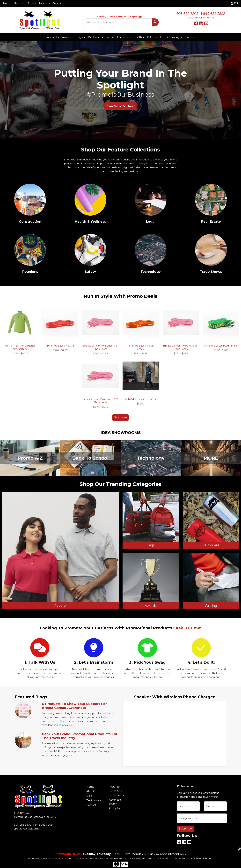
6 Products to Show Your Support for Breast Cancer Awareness (74, 706)
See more (121, 417)
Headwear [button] (122, 37)
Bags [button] (80, 37)
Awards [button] (67, 37)
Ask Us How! (188, 628)
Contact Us (60, 4)
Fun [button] (108, 37)
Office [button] (151, 37)
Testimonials (94, 800)
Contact (91, 805)
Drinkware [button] (94, 37)
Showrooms (116, 795)
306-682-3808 (187, 14)
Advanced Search (115, 802)
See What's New (121, 106)
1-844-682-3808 (213, 14)
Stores (32, 4)
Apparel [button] (52, 37)
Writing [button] (175, 37)
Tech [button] (163, 37)
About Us (19, 4)
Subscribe (185, 829)
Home (7, 4)
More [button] (188, 37)
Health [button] (138, 37)
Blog (89, 796)
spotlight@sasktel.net (201, 18)
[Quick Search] (117, 22)
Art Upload (116, 808)
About (90, 791)
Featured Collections (116, 789)
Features (44, 4)
